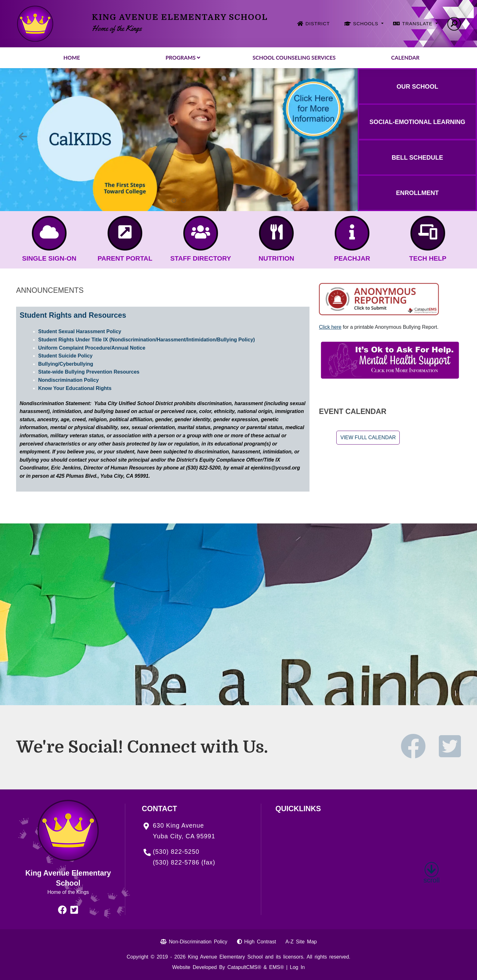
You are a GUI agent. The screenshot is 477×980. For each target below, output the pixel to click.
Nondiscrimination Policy (68, 380)
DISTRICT (318, 24)
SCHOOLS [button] (367, 24)
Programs (183, 58)
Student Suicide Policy (65, 356)
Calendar (405, 58)
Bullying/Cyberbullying (66, 364)
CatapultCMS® (244, 967)
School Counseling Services (294, 58)
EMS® (276, 967)
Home (72, 58)
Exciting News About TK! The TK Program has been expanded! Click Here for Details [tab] (184, 201)
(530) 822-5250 (176, 852)
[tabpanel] (179, 140)
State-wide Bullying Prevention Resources (89, 372)
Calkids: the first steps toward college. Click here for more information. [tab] (174, 201)
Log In (297, 967)
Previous (23, 137)
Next (335, 137)
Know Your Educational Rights (75, 388)
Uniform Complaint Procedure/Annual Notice (92, 348)
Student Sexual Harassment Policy (80, 331)
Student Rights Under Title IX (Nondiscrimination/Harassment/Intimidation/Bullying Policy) (147, 340)
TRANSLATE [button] (418, 24)
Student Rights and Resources (73, 315)
